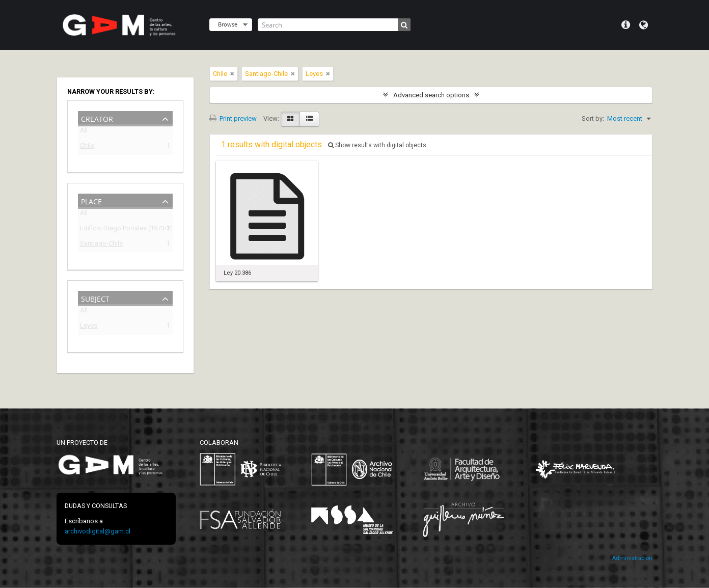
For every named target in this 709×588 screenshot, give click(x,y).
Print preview (233, 118)
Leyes (89, 327)
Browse (228, 24)
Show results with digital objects (377, 145)
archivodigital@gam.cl (98, 531)
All (84, 132)
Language (644, 25)
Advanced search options (431, 95)
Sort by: (593, 118)
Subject (95, 298)
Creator (97, 118)
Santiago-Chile (101, 245)
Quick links (626, 25)
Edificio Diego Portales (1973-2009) (118, 230)
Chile (87, 147)
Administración (632, 558)
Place (91, 201)
